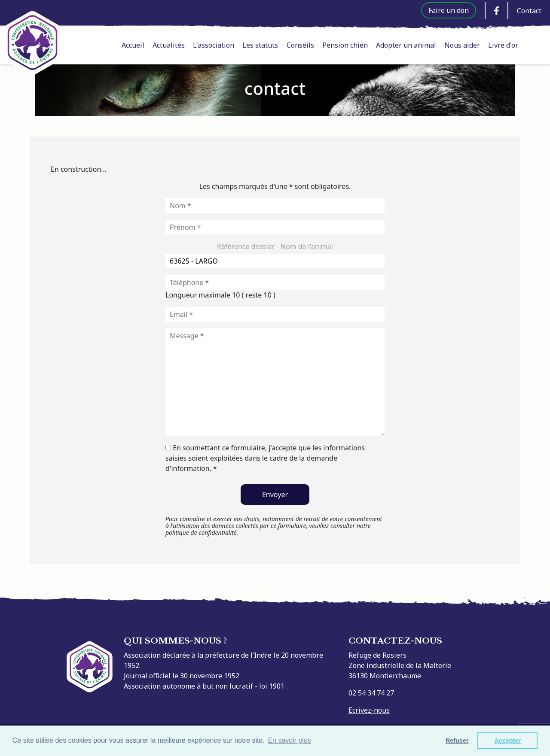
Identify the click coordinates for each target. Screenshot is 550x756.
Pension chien (345, 45)
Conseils (300, 45)
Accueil (133, 45)
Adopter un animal (406, 45)
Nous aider (462, 45)
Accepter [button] (507, 741)
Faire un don (449, 10)
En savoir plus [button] (289, 740)
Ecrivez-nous (369, 710)
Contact (529, 11)
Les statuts (260, 45)
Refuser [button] (457, 741)
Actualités (169, 45)
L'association (214, 45)
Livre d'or (503, 45)
